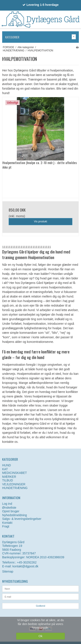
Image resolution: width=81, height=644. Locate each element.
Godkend (40, 606)
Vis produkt (40, 222)
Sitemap (8, 571)
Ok (41, 636)
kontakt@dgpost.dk (25, 566)
